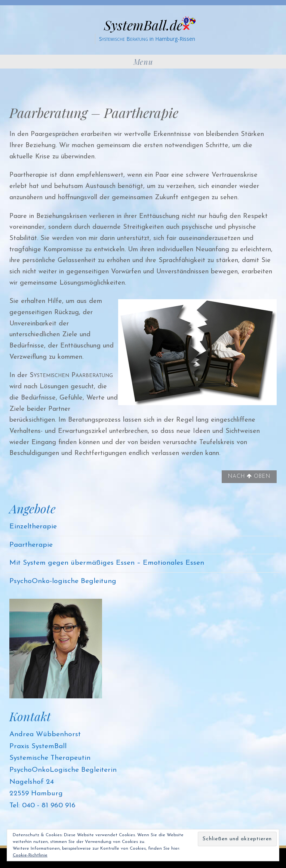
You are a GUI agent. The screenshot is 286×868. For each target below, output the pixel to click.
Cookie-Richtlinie (30, 855)
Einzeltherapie (33, 527)
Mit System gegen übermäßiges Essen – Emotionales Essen (107, 563)
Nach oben (249, 476)
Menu (143, 62)
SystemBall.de (143, 25)
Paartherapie (31, 545)
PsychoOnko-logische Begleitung (63, 581)
